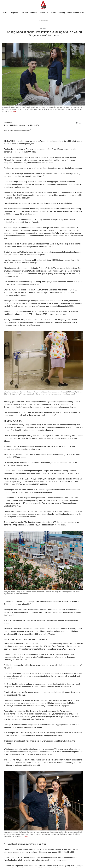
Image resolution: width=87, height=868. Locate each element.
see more (14, 111)
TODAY (6, 13)
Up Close (24, 13)
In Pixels (34, 13)
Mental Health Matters (76, 13)
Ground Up (44, 13)
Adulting (62, 13)
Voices (53, 13)
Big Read (15, 13)
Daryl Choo (8, 123)
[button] (18, 131)
